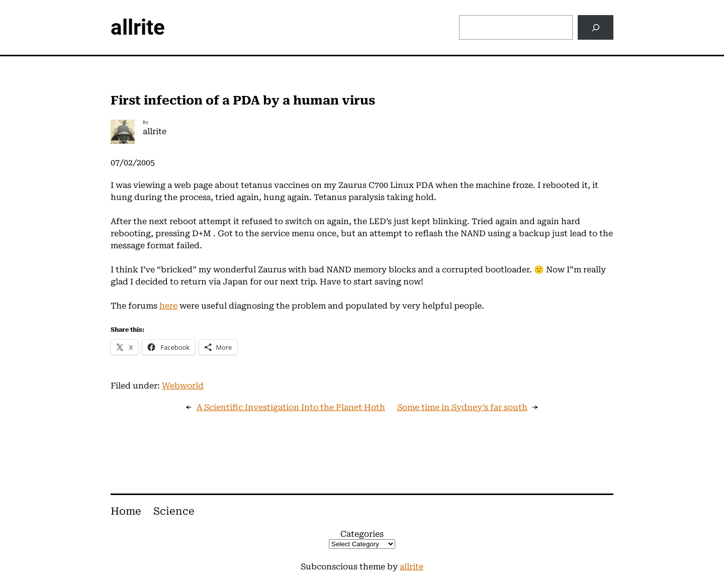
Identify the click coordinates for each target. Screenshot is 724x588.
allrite (138, 27)
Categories (362, 534)
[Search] (596, 27)
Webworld (183, 386)
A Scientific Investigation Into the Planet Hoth (291, 407)
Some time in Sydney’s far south (462, 407)
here (168, 306)
